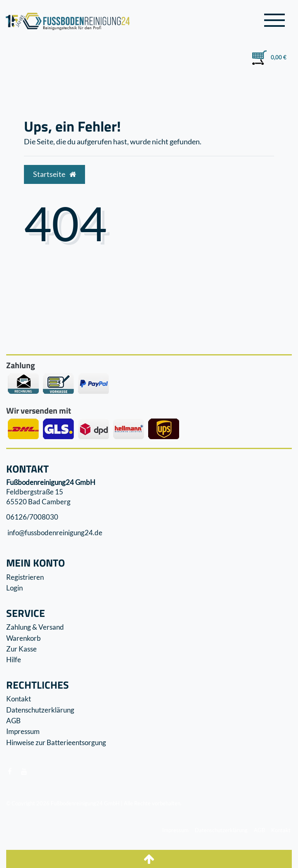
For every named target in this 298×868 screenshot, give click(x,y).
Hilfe (14, 660)
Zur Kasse (21, 649)
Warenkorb (24, 638)
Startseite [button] (54, 174)
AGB (13, 721)
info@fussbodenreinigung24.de (54, 533)
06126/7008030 (32, 517)
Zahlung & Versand (35, 627)
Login (14, 588)
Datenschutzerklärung (40, 710)
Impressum (23, 731)
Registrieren (25, 577)
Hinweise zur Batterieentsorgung (56, 742)
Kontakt (19, 699)
